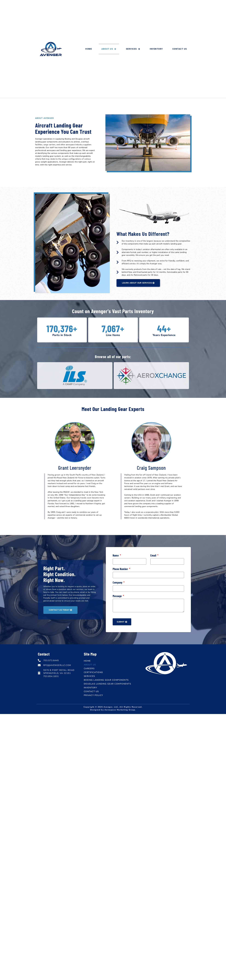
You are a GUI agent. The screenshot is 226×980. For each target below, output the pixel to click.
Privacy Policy (93, 695)
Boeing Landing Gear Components (106, 680)
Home (89, 49)
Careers (89, 668)
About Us (109, 49)
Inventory (156, 49)
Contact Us (180, 49)
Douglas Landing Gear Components (107, 684)
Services (133, 49)
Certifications (93, 672)
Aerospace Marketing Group (120, 710)
